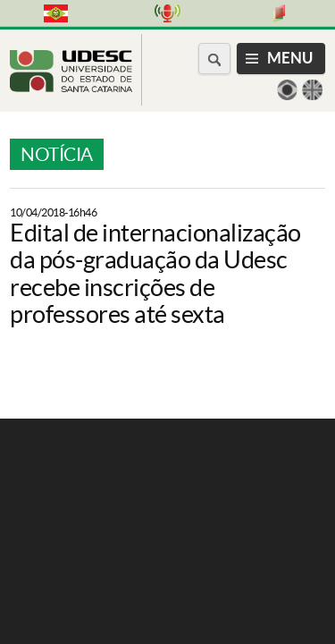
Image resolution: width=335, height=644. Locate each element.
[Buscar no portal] (214, 59)
